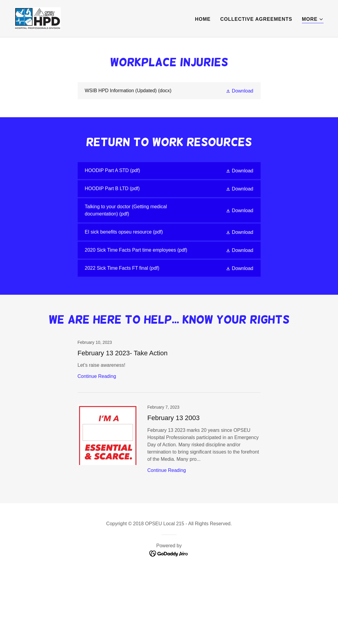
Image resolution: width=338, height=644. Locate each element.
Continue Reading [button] (97, 376)
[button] (313, 19)
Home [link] (203, 19)
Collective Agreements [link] (256, 19)
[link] (38, 18)
